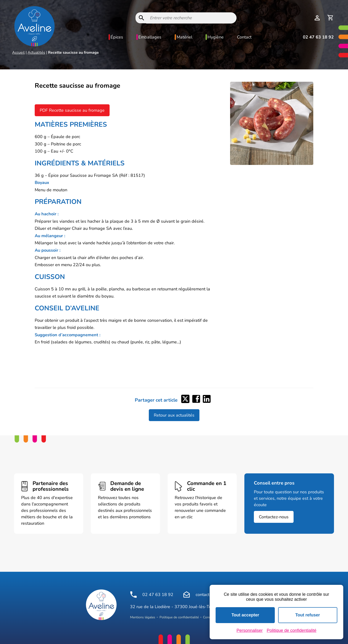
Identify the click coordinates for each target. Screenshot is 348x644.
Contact (244, 37)
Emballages (150, 37)
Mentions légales (143, 617)
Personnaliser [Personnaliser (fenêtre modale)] (250, 630)
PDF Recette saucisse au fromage (72, 110)
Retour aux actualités (174, 415)
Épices (117, 37)
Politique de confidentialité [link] (292, 630)
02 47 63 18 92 (318, 37)
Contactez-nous (274, 517)
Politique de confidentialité (179, 617)
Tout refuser (308, 615)
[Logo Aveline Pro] (101, 605)
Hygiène (216, 37)
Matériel (184, 37)
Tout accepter (245, 615)
